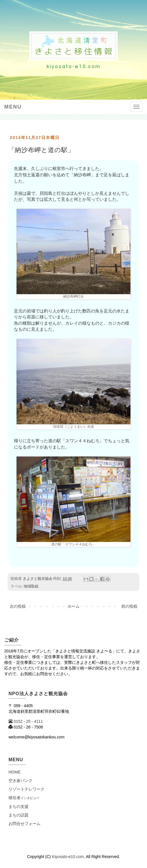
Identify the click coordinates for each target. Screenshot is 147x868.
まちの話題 (19, 815)
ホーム (73, 606)
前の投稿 (129, 606)
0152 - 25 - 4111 (26, 721)
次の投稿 (18, 606)
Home (15, 772)
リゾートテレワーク (26, 789)
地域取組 (31, 586)
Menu (13, 107)
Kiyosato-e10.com (68, 857)
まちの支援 (19, 806)
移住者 (24, 798)
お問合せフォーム (24, 824)
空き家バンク (21, 781)
